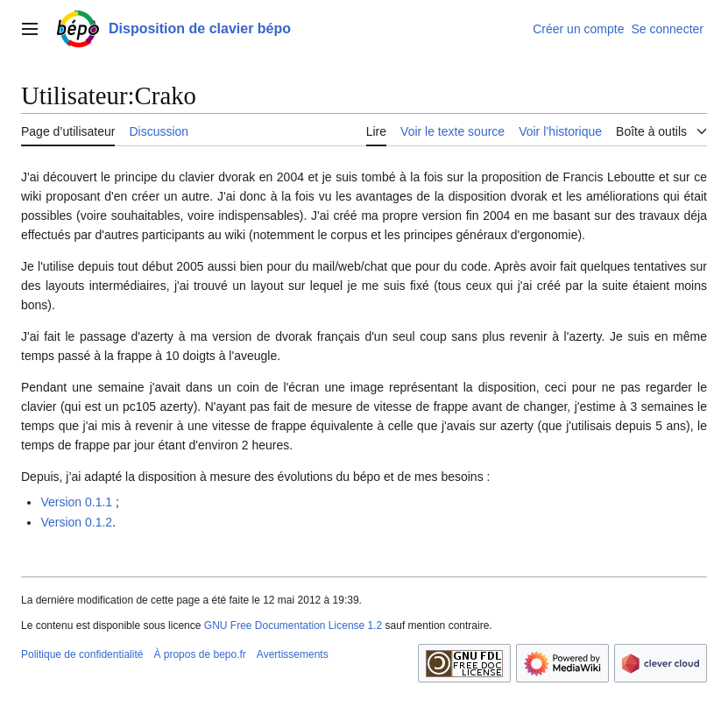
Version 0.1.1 (76, 502)
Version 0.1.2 (76, 522)
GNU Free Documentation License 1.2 (293, 626)
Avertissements (293, 654)
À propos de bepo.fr (199, 654)
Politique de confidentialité (82, 654)
